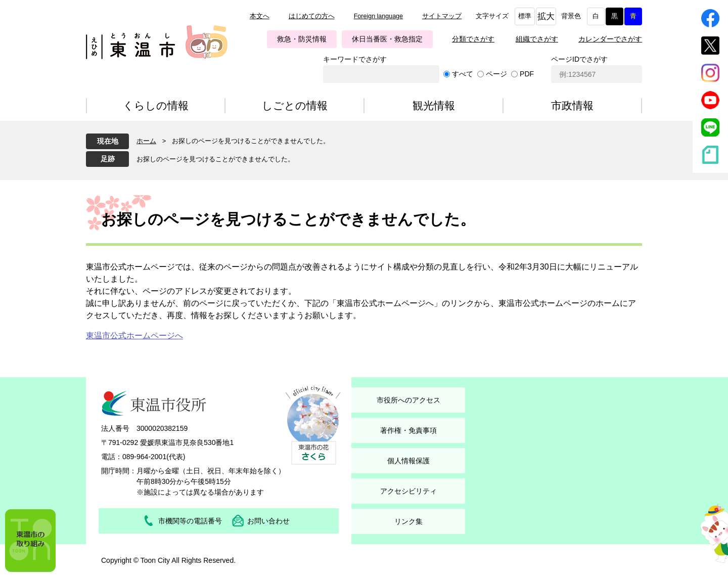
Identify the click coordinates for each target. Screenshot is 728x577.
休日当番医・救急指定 (387, 39)
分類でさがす (473, 39)
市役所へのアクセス (408, 400)
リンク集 (408, 521)
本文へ (260, 16)
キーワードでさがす (355, 59)
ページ (496, 74)
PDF (527, 74)
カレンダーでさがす (610, 39)
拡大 (546, 16)
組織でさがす (537, 39)
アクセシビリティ (408, 491)
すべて (463, 74)
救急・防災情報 (302, 39)
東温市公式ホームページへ (134, 336)
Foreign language (378, 16)
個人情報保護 (408, 461)
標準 (525, 16)
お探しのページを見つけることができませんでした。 (215, 159)
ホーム (146, 141)
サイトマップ (442, 16)
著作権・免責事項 (408, 430)
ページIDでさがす (579, 59)
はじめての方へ (312, 16)
